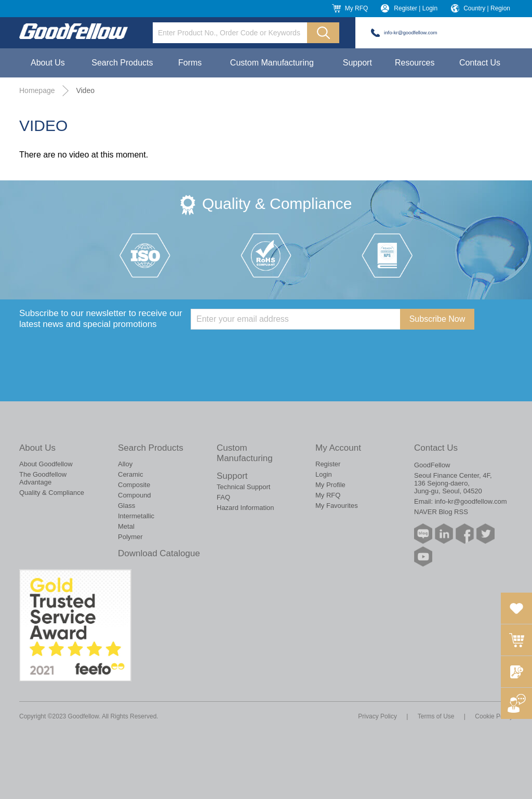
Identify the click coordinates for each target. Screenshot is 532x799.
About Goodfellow (46, 464)
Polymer (130, 537)
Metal (126, 526)
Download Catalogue (159, 553)
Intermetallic (136, 516)
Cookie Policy (494, 716)
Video (85, 90)
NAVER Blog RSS (441, 512)
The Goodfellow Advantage (43, 478)
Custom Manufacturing (272, 63)
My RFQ (357, 8)
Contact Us (480, 63)
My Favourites (337, 506)
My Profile (330, 485)
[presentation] (270, 350)
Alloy (125, 464)
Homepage (37, 90)
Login (324, 474)
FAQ (223, 497)
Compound (135, 495)
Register (328, 464)
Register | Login (416, 8)
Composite (134, 485)
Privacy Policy (377, 716)
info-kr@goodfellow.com (411, 32)
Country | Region (487, 8)
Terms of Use (436, 716)
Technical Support (243, 487)
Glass (127, 506)
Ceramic (130, 474)
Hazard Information (245, 508)
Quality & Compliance (52, 493)
